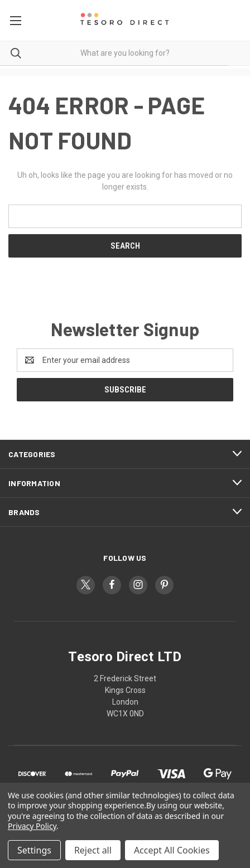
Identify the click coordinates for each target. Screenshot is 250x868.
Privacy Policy (32, 826)
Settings (34, 850)
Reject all (93, 850)
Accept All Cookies (172, 850)
